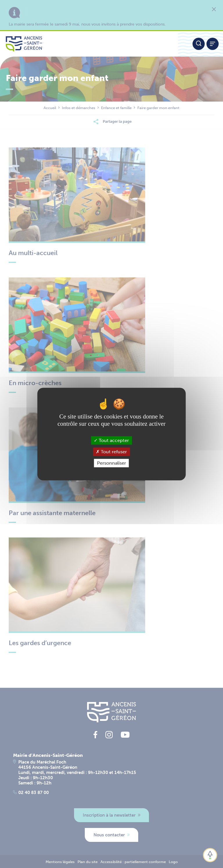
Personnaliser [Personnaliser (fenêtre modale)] (111, 463)
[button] (210, 855)
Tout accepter (111, 440)
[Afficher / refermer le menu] (213, 44)
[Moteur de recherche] (199, 44)
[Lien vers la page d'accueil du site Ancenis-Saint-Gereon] (89, 44)
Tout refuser (111, 452)
